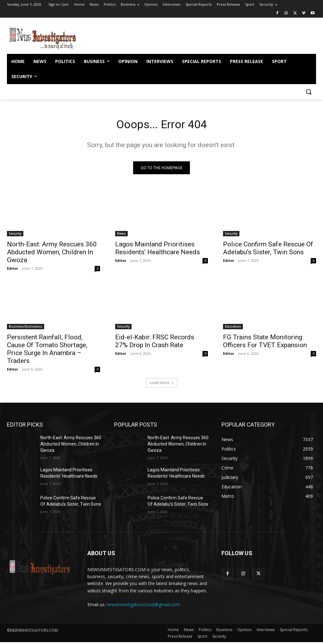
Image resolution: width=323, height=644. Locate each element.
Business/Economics (26, 328)
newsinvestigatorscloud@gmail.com (143, 606)
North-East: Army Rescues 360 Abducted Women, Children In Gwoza (52, 254)
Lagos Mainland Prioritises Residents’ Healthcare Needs (158, 250)
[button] (308, 92)
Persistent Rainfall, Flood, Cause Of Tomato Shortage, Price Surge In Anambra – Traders (47, 351)
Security (15, 235)
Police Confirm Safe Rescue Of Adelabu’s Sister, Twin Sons (268, 250)
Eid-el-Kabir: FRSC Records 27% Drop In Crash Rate (155, 343)
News (121, 235)
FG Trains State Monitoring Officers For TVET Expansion (265, 343)
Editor (12, 270)
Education (233, 328)
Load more (162, 385)
